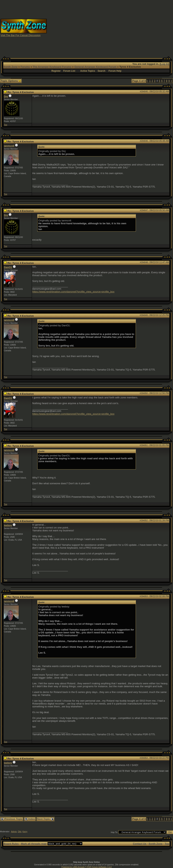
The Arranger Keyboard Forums (52, 67)
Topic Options (11, 81)
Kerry (25, 831)
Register (56, 71)
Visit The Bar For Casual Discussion (21, 35)
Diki (20, 831)
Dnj (6, 96)
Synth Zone (11, 67)
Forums (25, 67)
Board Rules (11, 844)
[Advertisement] (110, 27)
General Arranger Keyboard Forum (95, 67)
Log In (165, 64)
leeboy (8, 525)
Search (101, 71)
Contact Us (140, 844)
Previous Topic (12, 819)
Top (5, 125)
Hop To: (114, 832)
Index (30, 819)
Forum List (69, 71)
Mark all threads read (34, 844)
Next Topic (45, 819)
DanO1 (8, 267)
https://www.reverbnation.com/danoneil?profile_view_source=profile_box (73, 292)
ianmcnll (9, 146)
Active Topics (88, 71)
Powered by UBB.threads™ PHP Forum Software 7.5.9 (86, 867)
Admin (14, 831)
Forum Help (115, 71)
